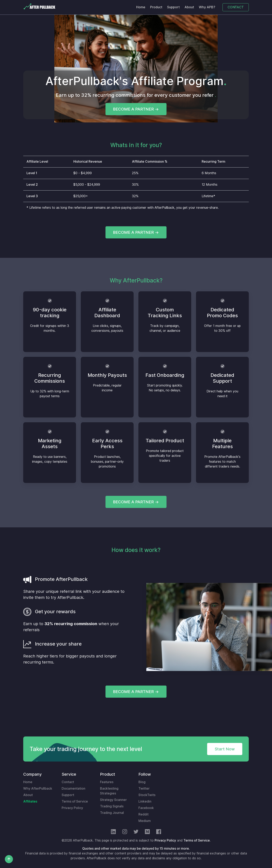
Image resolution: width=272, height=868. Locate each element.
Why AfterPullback (38, 788)
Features (107, 782)
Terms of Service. (197, 840)
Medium (145, 821)
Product (156, 7)
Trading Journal (112, 813)
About (189, 7)
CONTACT (236, 7)
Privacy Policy (72, 808)
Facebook (146, 808)
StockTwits (147, 795)
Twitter (144, 788)
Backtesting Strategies (109, 791)
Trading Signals (112, 806)
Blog (142, 782)
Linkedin (145, 801)
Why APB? (207, 7)
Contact (68, 782)
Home (141, 7)
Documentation (73, 788)
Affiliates (30, 801)
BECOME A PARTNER (133, 109)
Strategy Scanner (113, 800)
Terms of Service (75, 801)
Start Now (225, 749)
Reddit (143, 814)
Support (173, 7)
